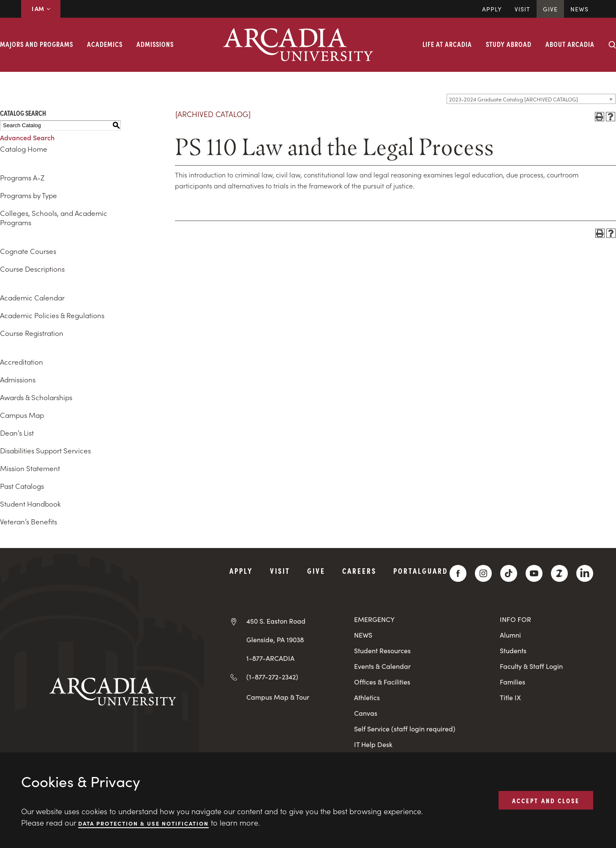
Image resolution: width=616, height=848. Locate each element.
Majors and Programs (37, 44)
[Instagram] (483, 573)
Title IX (510, 697)
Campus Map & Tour (278, 697)
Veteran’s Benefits (29, 521)
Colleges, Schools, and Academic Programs (54, 218)
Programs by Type (29, 195)
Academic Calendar (32, 297)
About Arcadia (570, 44)
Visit (522, 9)
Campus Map (22, 415)
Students (513, 650)
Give (550, 9)
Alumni (510, 635)
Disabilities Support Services (45, 450)
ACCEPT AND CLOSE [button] (546, 800)
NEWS (363, 635)
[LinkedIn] (585, 573)
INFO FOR (515, 619)
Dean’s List (17, 433)
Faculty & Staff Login (531, 666)
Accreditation (22, 362)
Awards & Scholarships (36, 397)
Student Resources (382, 650)
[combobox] (531, 99)
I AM (41, 8)
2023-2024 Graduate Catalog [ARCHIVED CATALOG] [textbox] (514, 99)
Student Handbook (30, 504)
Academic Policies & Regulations (52, 315)
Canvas (366, 713)
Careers (359, 571)
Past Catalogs (22, 486)
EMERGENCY (374, 619)
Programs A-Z (22, 177)
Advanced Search (27, 137)
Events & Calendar (382, 666)
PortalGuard (421, 571)
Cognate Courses (28, 251)
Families (512, 682)
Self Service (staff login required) (405, 729)
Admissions (155, 44)
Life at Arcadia (447, 44)
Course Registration (32, 333)
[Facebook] (458, 573)
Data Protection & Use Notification (143, 823)
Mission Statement (30, 468)
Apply (492, 9)
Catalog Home (24, 149)
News (579, 9)
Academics (105, 44)
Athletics (367, 697)
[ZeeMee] (559, 573)
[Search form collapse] (612, 45)
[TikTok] (509, 573)
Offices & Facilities (382, 682)
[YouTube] (534, 573)
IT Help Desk (373, 744)
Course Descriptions (32, 269)
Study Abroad (509, 44)
